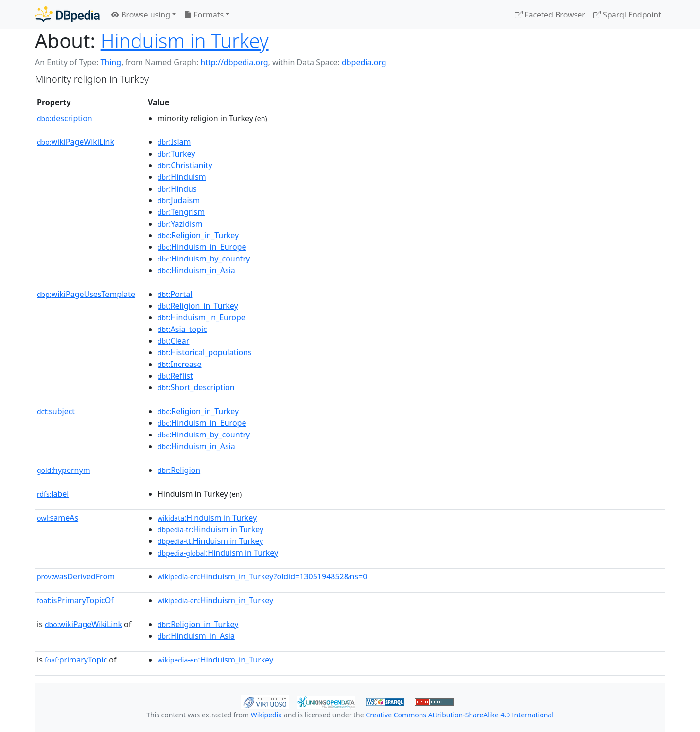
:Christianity (185, 165)
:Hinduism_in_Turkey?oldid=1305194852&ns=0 (262, 576)
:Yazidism (180, 224)
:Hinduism (182, 177)
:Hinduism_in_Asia (196, 270)
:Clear (173, 341)
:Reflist (175, 376)
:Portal (175, 294)
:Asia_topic (182, 329)
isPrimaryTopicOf (75, 600)
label (53, 494)
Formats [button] (204, 15)
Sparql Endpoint (627, 15)
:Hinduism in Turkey (207, 518)
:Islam (174, 142)
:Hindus (177, 189)
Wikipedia (266, 715)
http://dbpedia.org (234, 62)
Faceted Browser (550, 15)
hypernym (64, 470)
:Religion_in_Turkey (198, 235)
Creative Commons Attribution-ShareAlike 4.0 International (459, 715)
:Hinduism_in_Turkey (215, 600)
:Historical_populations (205, 352)
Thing (111, 62)
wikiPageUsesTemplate (86, 294)
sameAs (58, 518)
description (65, 118)
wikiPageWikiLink (76, 142)
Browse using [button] (141, 15)
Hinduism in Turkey (185, 41)
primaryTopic (76, 660)
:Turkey (176, 154)
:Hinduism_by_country (204, 259)
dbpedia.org (364, 62)
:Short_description (196, 387)
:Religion (179, 470)
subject (56, 411)
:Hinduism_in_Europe (202, 247)
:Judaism (179, 200)
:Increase (180, 364)
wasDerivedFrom (76, 576)
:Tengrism (181, 212)
